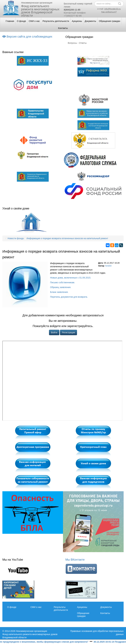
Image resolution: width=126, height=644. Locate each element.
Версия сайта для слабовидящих (27, 37)
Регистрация (69, 332)
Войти (54, 332)
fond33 (108, 266)
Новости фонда (16, 238)
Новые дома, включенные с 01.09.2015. (71, 278)
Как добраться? (109, 12)
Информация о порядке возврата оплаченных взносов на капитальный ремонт (67, 238)
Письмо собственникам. (63, 282)
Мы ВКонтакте (75, 560)
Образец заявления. (61, 287)
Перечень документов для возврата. (69, 297)
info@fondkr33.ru (112, 9)
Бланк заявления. (59, 292)
